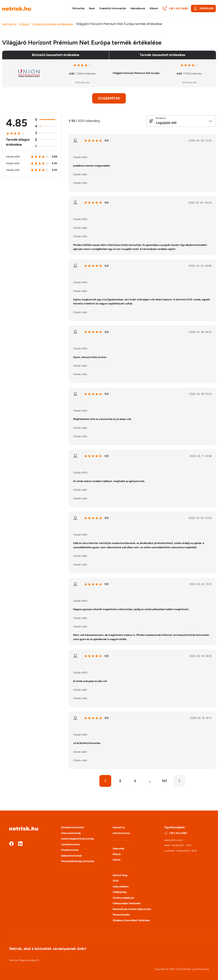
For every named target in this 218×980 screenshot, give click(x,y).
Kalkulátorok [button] (138, 8)
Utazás (24, 24)
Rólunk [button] (154, 8)
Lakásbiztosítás (70, 844)
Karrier (117, 860)
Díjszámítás (109, 98)
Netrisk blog (120, 875)
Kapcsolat (119, 848)
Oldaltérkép (120, 892)
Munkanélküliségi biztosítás (78, 861)
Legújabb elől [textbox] (166, 123)
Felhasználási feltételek (127, 903)
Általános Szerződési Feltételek (131, 920)
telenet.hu (119, 827)
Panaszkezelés (121, 915)
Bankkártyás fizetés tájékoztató (132, 909)
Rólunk (117, 854)
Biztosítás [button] (79, 8)
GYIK (116, 881)
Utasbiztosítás (70, 850)
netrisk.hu (9, 24)
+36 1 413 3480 (175, 9)
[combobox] (181, 121)
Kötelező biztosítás (73, 827)
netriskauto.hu (121, 833)
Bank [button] (92, 8)
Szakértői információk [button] (113, 8)
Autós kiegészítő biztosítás (77, 839)
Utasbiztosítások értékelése (53, 24)
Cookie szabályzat (123, 898)
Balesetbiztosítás (71, 856)
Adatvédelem (121, 887)
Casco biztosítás (71, 833)
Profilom (203, 9)
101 (165, 781)
